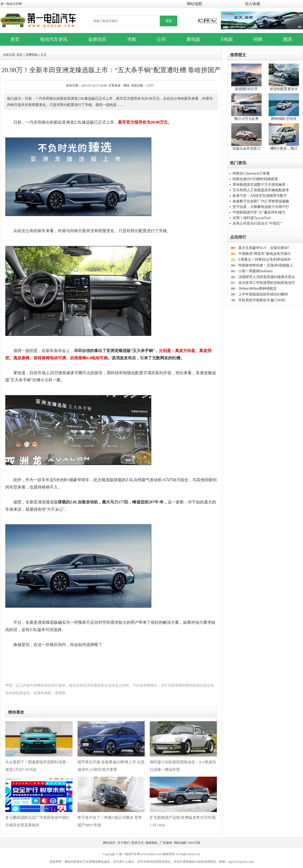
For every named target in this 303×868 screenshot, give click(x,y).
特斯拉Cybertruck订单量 (251, 173)
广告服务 (166, 843)
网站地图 (194, 4)
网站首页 (109, 843)
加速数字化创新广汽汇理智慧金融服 (261, 201)
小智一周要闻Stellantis (256, 271)
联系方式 (138, 843)
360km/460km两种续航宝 (258, 289)
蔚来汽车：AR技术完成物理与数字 (260, 196)
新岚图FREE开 (246, 89)
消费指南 (32, 55)
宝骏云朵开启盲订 (246, 148)
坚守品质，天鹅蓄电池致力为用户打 (261, 207)
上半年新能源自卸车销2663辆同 (263, 294)
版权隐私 (152, 843)
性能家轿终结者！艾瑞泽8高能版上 (266, 265)
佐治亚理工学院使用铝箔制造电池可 (267, 283)
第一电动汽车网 (11, 4)
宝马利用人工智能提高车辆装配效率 (261, 190)
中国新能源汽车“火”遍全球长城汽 (259, 212)
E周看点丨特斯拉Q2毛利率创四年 (265, 260)
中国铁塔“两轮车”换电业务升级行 (265, 254)
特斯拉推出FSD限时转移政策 (255, 179)
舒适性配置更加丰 (284, 89)
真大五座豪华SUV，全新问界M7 (264, 248)
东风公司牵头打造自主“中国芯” (257, 223)
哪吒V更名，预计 (284, 148)
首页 (19, 55)
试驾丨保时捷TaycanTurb (252, 218)
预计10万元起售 (246, 119)
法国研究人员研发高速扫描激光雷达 (267, 277)
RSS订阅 (194, 843)
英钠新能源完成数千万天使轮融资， (261, 185)
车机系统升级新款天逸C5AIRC (262, 300)
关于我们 (123, 843)
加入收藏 (252, 4)
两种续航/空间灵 (284, 119)
